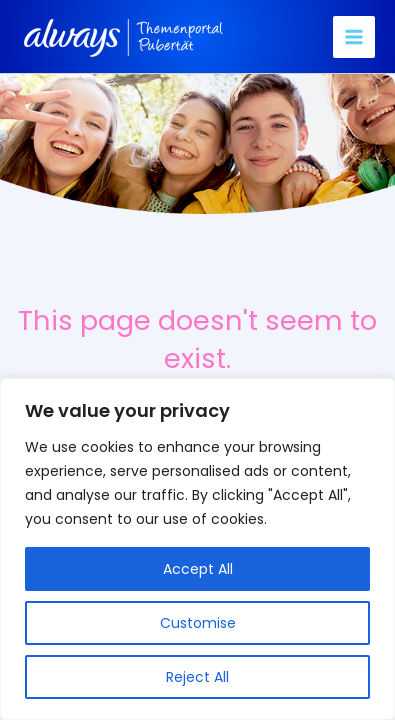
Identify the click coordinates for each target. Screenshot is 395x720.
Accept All (198, 569)
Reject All (197, 677)
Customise (198, 623)
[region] (197, 549)
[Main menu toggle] (354, 37)
